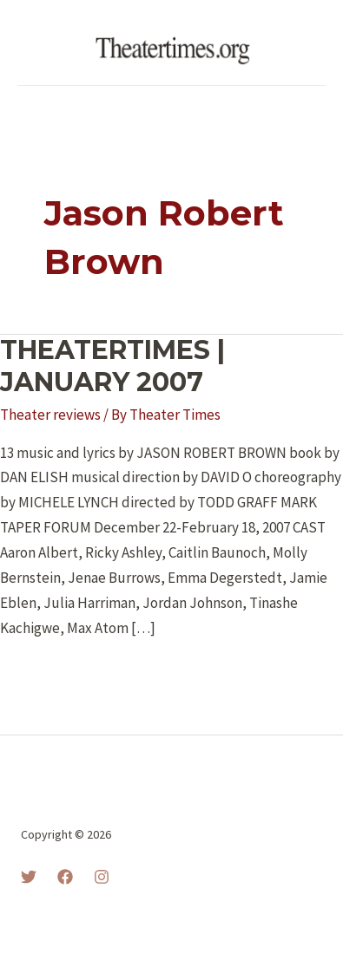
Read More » (53, 674)
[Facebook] (65, 877)
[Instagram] (102, 877)
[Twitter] (29, 877)
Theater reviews (50, 415)
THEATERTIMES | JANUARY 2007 (112, 366)
